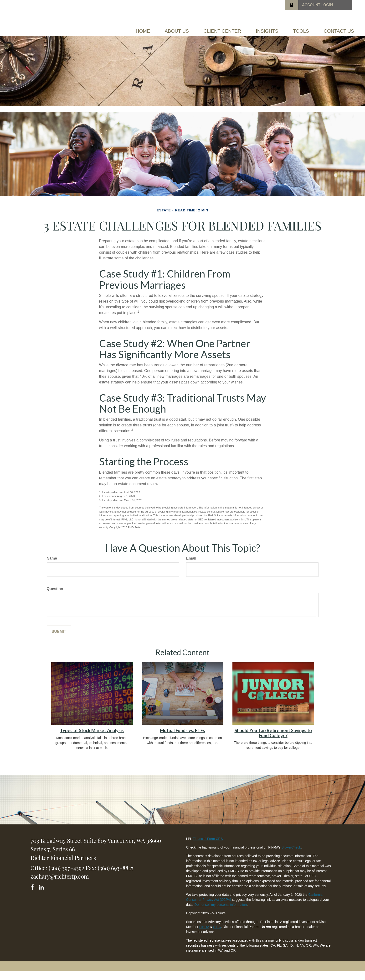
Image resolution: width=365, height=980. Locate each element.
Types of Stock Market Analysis (92, 739)
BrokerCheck (291, 856)
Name (52, 567)
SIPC (217, 936)
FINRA (204, 936)
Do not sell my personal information (221, 913)
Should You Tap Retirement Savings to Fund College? (273, 742)
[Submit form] (59, 640)
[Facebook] (34, 895)
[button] (175, 30)
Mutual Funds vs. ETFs (182, 739)
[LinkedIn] (42, 895)
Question (55, 597)
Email (191, 567)
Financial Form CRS (208, 848)
